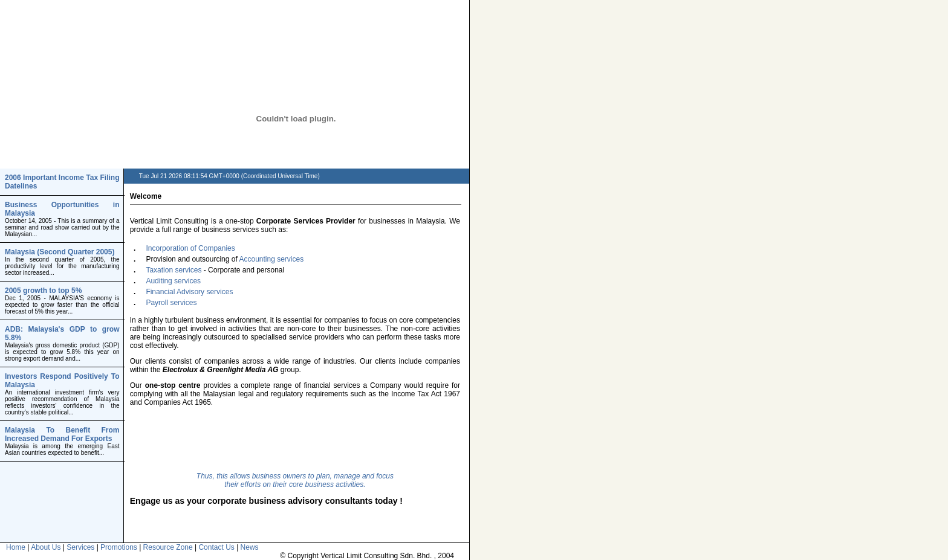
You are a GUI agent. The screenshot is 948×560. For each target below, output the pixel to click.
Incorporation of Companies (190, 248)
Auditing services (173, 281)
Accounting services (271, 259)
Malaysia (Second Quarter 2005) (60, 252)
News (250, 547)
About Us (46, 547)
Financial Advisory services (189, 292)
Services (80, 547)
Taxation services (174, 270)
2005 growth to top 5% (43, 291)
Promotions (119, 547)
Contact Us (216, 547)
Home (16, 547)
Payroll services (171, 303)
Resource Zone (168, 547)
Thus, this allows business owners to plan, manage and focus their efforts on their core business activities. (295, 480)
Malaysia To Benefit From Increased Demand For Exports (62, 434)
